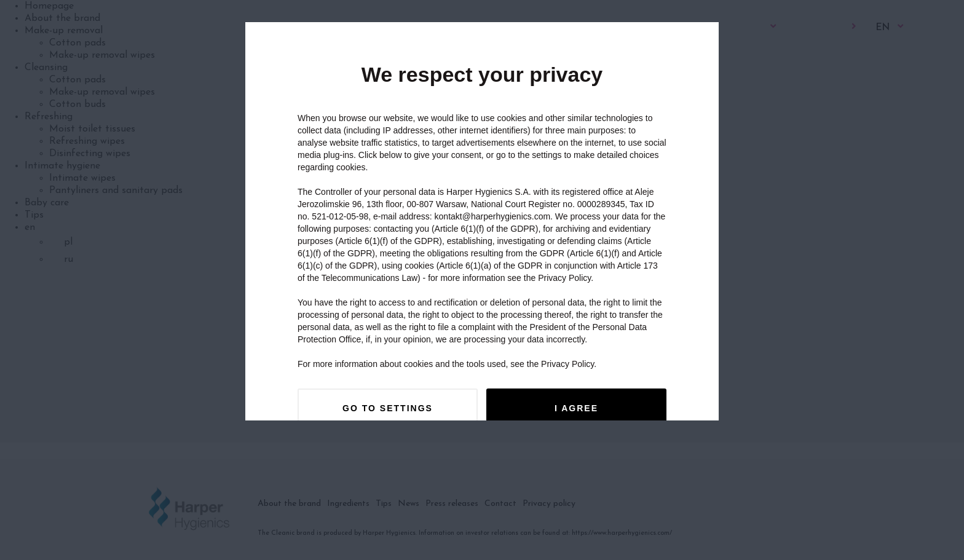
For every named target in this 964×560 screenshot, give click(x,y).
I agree (576, 408)
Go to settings (388, 408)
